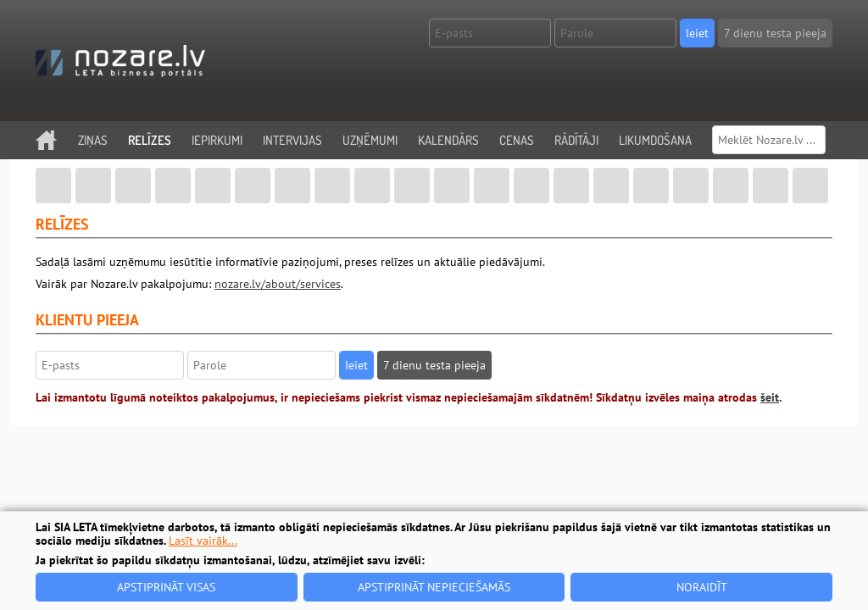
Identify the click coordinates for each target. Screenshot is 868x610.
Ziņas (93, 140)
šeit (770, 397)
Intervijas (292, 140)
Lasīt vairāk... (203, 541)
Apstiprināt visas (166, 587)
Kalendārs (448, 140)
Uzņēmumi (370, 140)
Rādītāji (576, 140)
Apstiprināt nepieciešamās (434, 587)
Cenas (517, 140)
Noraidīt (702, 587)
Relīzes (150, 140)
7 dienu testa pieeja (775, 33)
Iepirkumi (217, 140)
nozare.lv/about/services (278, 284)
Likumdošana (655, 140)
